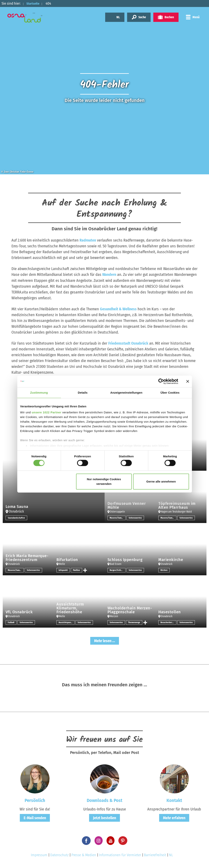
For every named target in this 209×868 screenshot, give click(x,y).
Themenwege (134, 622)
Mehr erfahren (174, 818)
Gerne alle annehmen (161, 481)
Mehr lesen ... (105, 641)
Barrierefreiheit (155, 855)
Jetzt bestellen (104, 818)
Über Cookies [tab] (170, 392)
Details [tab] (83, 392)
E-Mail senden (35, 818)
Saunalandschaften (17, 518)
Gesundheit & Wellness (118, 309)
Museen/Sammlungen (118, 518)
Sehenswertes (135, 518)
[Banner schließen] (188, 381)
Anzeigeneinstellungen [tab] (126, 392)
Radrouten (88, 240)
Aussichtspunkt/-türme (67, 622)
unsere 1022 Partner (46, 412)
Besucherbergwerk (168, 622)
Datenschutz (59, 855)
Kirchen (164, 570)
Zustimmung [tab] (39, 392)
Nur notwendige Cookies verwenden (104, 481)
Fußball (11, 622)
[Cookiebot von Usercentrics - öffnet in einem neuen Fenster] (161, 381)
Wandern (109, 274)
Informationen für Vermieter (120, 855)
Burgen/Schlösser (118, 570)
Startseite (34, 3)
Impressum (39, 855)
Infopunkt (63, 570)
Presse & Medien (84, 855)
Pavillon (77, 570)
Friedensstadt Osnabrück (128, 343)
